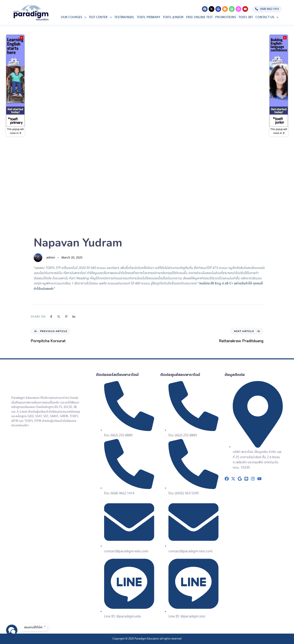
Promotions (226, 17)
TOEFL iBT (246, 17)
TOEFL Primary (149, 17)
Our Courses (74, 17)
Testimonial (124, 17)
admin (51, 258)
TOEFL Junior (173, 17)
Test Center (100, 17)
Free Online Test (199, 17)
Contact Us (267, 17)
